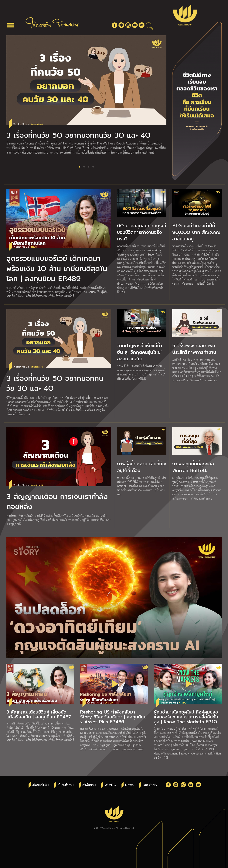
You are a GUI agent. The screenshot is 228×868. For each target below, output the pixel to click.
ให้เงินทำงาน (65, 785)
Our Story (150, 785)
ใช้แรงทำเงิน (40, 785)
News (129, 785)
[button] (80, 167)
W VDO (110, 785)
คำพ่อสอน (89, 785)
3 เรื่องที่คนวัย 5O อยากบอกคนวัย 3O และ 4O (78, 135)
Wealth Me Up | (28, 124)
